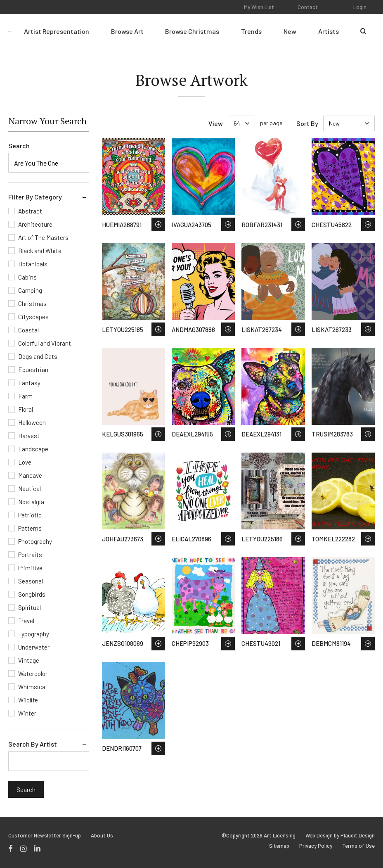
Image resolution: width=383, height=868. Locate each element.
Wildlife (28, 700)
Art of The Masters (43, 237)
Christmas (32, 304)
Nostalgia (31, 502)
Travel (26, 621)
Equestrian (33, 370)
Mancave (30, 475)
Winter (27, 713)
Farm (25, 396)
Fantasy (29, 383)
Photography (35, 541)
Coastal (28, 330)
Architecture (35, 224)
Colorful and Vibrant (45, 343)
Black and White (40, 251)
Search (19, 146)
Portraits (30, 555)
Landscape (33, 449)
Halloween (32, 422)
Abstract (30, 211)
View (216, 123)
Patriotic (30, 515)
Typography (34, 634)
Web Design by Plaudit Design (340, 836)
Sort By (307, 123)
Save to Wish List (158, 224)
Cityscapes (33, 317)
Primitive (30, 568)
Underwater (34, 647)
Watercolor (33, 674)
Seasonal (31, 581)
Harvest (29, 436)
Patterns (30, 528)
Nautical (30, 489)
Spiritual (30, 607)
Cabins (27, 277)
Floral (26, 409)
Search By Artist (33, 744)
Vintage (29, 660)
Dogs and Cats (38, 356)
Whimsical (32, 687)
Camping (30, 290)
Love (25, 462)
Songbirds (32, 594)
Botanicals (33, 264)
